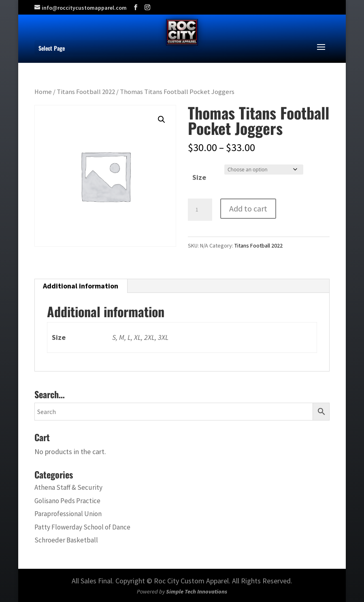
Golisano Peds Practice (67, 501)
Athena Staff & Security (68, 487)
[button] (162, 120)
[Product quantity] (200, 210)
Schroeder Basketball (66, 540)
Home (43, 92)
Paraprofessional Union (68, 514)
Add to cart (248, 208)
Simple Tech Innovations (197, 591)
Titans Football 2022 (86, 92)
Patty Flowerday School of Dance (82, 527)
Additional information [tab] (81, 286)
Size (199, 177)
